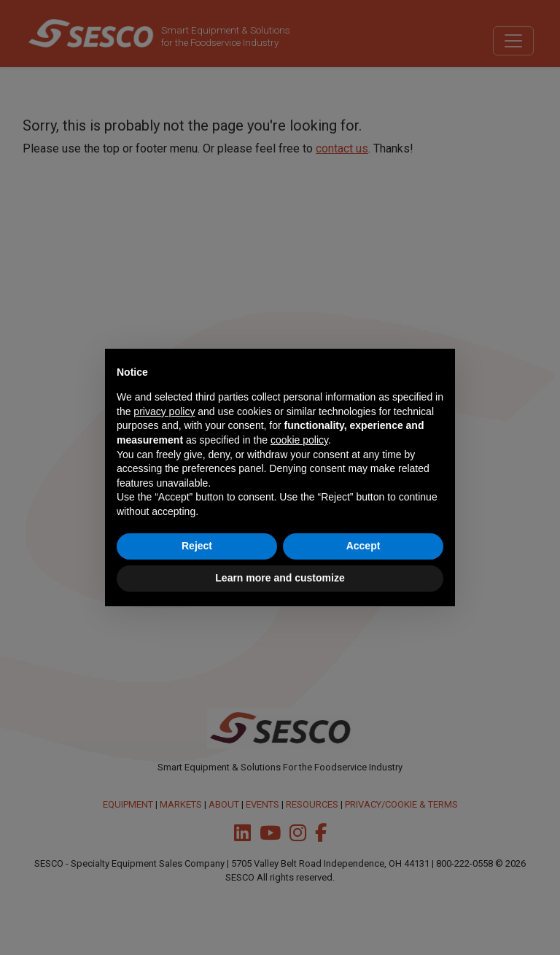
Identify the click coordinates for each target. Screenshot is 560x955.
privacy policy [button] (164, 411)
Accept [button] (363, 546)
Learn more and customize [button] (280, 578)
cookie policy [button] (299, 440)
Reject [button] (197, 546)
